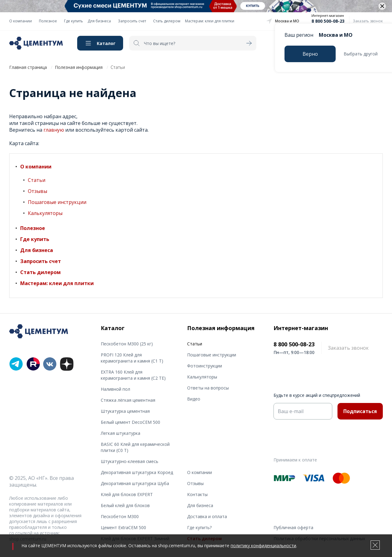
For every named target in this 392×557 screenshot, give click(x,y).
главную (54, 130)
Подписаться (360, 411)
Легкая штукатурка (121, 433)
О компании (21, 21)
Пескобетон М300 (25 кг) (127, 344)
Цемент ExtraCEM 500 (123, 527)
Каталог (106, 43)
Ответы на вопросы (208, 388)
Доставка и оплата (207, 516)
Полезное (48, 21)
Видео (194, 399)
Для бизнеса (99, 21)
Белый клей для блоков (125, 505)
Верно (310, 54)
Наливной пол (115, 389)
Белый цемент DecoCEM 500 (130, 422)
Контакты (197, 494)
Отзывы (38, 191)
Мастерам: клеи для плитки (210, 21)
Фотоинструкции (205, 366)
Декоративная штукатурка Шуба (135, 483)
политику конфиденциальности (263, 546)
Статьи (37, 180)
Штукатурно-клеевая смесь (130, 461)
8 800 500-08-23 (328, 21)
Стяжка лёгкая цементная (128, 400)
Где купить (73, 21)
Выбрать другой (361, 54)
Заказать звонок (368, 21)
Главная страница (28, 67)
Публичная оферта (293, 527)
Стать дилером (167, 21)
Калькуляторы (45, 213)
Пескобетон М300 (120, 516)
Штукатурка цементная (125, 411)
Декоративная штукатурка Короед (137, 472)
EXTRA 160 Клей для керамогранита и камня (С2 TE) (133, 375)
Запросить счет (132, 21)
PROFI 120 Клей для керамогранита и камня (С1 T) (132, 358)
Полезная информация (79, 67)
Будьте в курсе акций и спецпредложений (317, 395)
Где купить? (199, 527)
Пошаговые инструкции (57, 202)
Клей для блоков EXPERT (127, 494)
